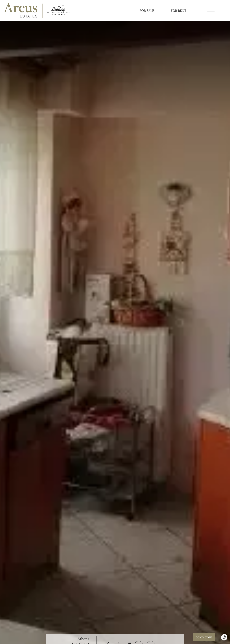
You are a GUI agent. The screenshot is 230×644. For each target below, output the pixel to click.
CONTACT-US (204, 637)
